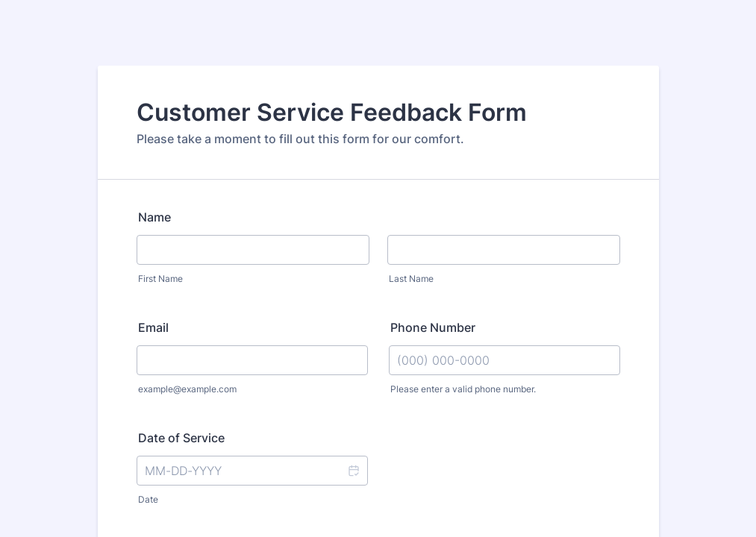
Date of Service (181, 438)
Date (148, 499)
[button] (353, 471)
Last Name (411, 279)
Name (154, 217)
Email (153, 327)
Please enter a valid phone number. (463, 389)
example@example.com (187, 389)
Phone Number (433, 327)
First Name (160, 279)
